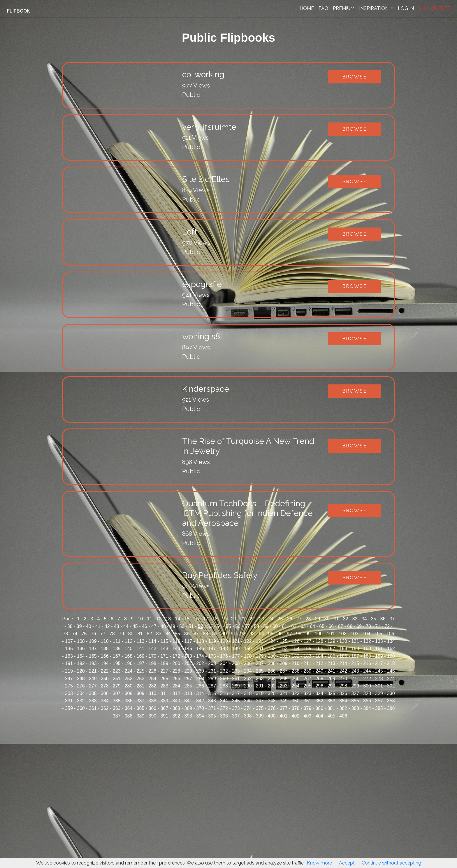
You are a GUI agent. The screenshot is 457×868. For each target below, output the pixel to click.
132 (367, 641)
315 (212, 693)
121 (236, 641)
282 (153, 686)
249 (93, 679)
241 (331, 671)
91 (233, 634)
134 (391, 641)
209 (284, 663)
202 (200, 663)
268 (319, 679)
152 (272, 649)
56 (238, 626)
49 (173, 626)
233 (236, 671)
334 (105, 701)
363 (117, 708)
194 (105, 663)
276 (81, 686)
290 (248, 686)
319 (260, 693)
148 (224, 649)
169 (141, 656)
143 (164, 649)
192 (81, 663)
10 (140, 619)
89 (215, 634)
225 (141, 671)
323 (308, 693)
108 (81, 641)
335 (117, 701)
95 (271, 634)
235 (260, 671)
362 (105, 708)
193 (93, 663)
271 (355, 679)
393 (188, 716)
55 (228, 626)
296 (319, 686)
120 (224, 641)
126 (296, 641)
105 (378, 634)
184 (319, 656)
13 (168, 619)
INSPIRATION (374, 8)
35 (374, 619)
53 (210, 626)
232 (224, 671)
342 (200, 701)
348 (272, 701)
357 (379, 701)
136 (81, 649)
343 (212, 701)
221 (93, 671)
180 (272, 656)
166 (105, 656)
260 (224, 679)
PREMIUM (344, 8)
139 (117, 649)
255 (164, 679)
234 (248, 671)
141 (141, 649)
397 (236, 716)
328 (367, 693)
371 (212, 708)
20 (233, 619)
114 (153, 641)
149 (236, 649)
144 (176, 649)
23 (262, 619)
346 (248, 701)
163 (69, 656)
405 (331, 716)
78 (112, 634)
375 (260, 708)
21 (243, 619)
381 (331, 708)
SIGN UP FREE (434, 8)
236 (272, 671)
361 (93, 708)
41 (98, 626)
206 (248, 663)
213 (331, 663)
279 (117, 686)
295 (308, 686)
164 (81, 656)
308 (129, 693)
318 (248, 693)
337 (141, 701)
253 (141, 679)
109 (93, 641)
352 (319, 701)
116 (176, 641)
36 (383, 619)
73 (66, 634)
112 (129, 641)
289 (236, 686)
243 (355, 671)
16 (196, 619)
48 (163, 626)
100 (319, 634)
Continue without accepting (391, 863)
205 (236, 663)
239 (308, 671)
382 (343, 708)
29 (318, 619)
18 (215, 619)
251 (117, 679)
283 (164, 686)
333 (93, 701)
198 (153, 663)
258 (200, 679)
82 (150, 634)
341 (188, 701)
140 (129, 649)
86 (187, 634)
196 (129, 663)
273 (379, 679)
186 (343, 656)
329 (379, 693)
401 (284, 716)
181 (284, 656)
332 (81, 701)
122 (248, 641)
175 (212, 656)
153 (284, 649)
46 (145, 626)
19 (224, 619)
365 (141, 708)
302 (391, 686)
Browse (354, 77)
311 (164, 693)
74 (75, 634)
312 (176, 693)
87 (196, 634)
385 (379, 708)
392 (176, 716)
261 (236, 679)
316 (224, 693)
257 (188, 679)
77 (103, 634)
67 (340, 626)
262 (248, 679)
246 (391, 671)
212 (319, 663)
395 (212, 716)
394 (200, 716)
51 (191, 626)
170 (153, 656)
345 (236, 701)
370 (200, 708)
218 (391, 663)
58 (256, 626)
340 (176, 701)
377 (284, 708)
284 (176, 686)
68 (350, 626)
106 (390, 634)
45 (135, 626)
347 (260, 701)
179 (260, 656)
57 (247, 626)
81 (140, 634)
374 (248, 708)
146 (200, 649)
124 (272, 641)
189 (379, 656)
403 (308, 716)
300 (367, 686)
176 (224, 656)
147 (212, 649)
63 (303, 626)
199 (164, 663)
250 (105, 679)
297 (331, 686)
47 (154, 626)
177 (236, 656)
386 (391, 708)
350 (296, 701)
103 (355, 634)
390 (153, 716)
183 (308, 656)
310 (153, 693)
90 (224, 634)
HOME (307, 8)
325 (331, 693)
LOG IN (406, 8)
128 (319, 641)
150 (248, 649)
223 (117, 671)
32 (346, 619)
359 (69, 708)
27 (299, 619)
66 (331, 626)
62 (294, 626)
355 (355, 701)
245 (379, 671)
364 (129, 708)
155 (308, 649)
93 (252, 634)
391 (164, 716)
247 (69, 679)
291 (260, 686)
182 (296, 656)
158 (343, 649)
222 (105, 671)
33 (355, 619)
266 (296, 679)
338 (153, 701)
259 (212, 679)
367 (164, 708)
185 (331, 656)
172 (176, 656)
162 (391, 649)
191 (69, 663)
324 (319, 693)
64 (312, 626)
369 (188, 708)
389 (141, 716)
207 (260, 663)
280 (129, 686)
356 (367, 701)
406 (343, 716)
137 (93, 649)
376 (272, 708)
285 (188, 686)
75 (84, 634)
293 (284, 686)
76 (94, 634)
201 (188, 663)
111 (117, 641)
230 (200, 671)
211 (308, 663)
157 (331, 649)
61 (284, 626)
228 (176, 671)
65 (322, 626)
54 (219, 626)
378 (296, 708)
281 (141, 686)
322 (296, 693)
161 (379, 649)
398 (248, 716)
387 (117, 716)
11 (150, 619)
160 (367, 649)
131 (355, 641)
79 (122, 634)
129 (331, 641)
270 (343, 679)
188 (367, 656)
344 (224, 701)
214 (343, 663)
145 (188, 649)
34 (364, 619)
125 (284, 641)
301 (379, 686)
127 (308, 641)
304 (81, 693)
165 (93, 656)
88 (205, 634)
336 (129, 701)
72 (387, 626)
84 (168, 634)
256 (176, 679)
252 (129, 679)
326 (343, 693)
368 (176, 708)
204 (224, 663)
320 (272, 693)
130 (343, 641)
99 (308, 634)
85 (177, 634)
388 (129, 716)
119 (212, 641)
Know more (319, 863)
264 (272, 679)
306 (105, 693)
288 (224, 686)
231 (212, 671)
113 (141, 641)
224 (129, 671)
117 (188, 641)
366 (153, 708)
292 (272, 686)
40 (89, 626)
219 (69, 671)
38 (70, 626)
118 (200, 641)
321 (284, 693)
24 (271, 619)
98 (299, 634)
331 (69, 701)
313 (188, 693)
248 (81, 679)
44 (126, 626)
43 (117, 626)
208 (272, 663)
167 (117, 656)
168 (129, 656)
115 (164, 641)
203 (212, 663)
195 (117, 663)
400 (272, 716)
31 (336, 619)
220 (81, 671)
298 (343, 686)
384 (367, 708)
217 (379, 663)
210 (296, 663)
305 (93, 693)
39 (79, 626)
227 (164, 671)
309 (141, 693)
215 (355, 663)
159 (355, 649)
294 (296, 686)
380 (319, 708)
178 (248, 656)
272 (367, 679)
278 (105, 686)
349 (284, 701)
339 (164, 701)
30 (327, 619)
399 (260, 716)
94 (261, 634)
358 (391, 701)
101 (331, 634)
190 (391, 656)
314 (200, 693)
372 (224, 708)
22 (252, 619)
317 (236, 693)
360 (81, 708)
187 (355, 656)
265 (284, 679)
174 (200, 656)
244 (367, 671)
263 (260, 679)
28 (308, 619)
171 (164, 656)
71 (378, 626)
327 (355, 693)
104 (367, 634)
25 (280, 619)
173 (188, 656)
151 (260, 649)
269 (331, 679)
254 (153, 679)
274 (391, 679)
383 (355, 708)
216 (367, 663)
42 (107, 626)
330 (391, 693)
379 (308, 708)
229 (188, 671)
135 (69, 649)
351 (308, 701)
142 (153, 649)
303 (69, 693)
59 (266, 626)
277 (93, 686)
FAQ (323, 8)
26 (290, 619)
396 (224, 716)
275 (69, 686)
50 (182, 626)
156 (319, 649)
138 (105, 649)
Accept (347, 863)
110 (105, 641)
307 (117, 693)
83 (159, 634)
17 (205, 619)
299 (355, 686)
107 (69, 641)
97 (289, 634)
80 (131, 634)
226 (153, 671)
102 (343, 634)
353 (331, 701)
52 (201, 626)
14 (177, 619)
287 (212, 686)
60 (275, 626)
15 (187, 619)
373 (236, 708)
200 (176, 663)
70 (368, 626)
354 (343, 701)
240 (319, 671)
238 (296, 671)
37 (392, 619)
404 (319, 716)
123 (260, 641)
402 (296, 716)
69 (359, 626)
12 (159, 619)
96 (280, 634)
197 (141, 663)
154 (296, 649)
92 (243, 634)
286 (200, 686)
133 (379, 641)
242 (343, 671)
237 (284, 671)
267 (308, 679)
